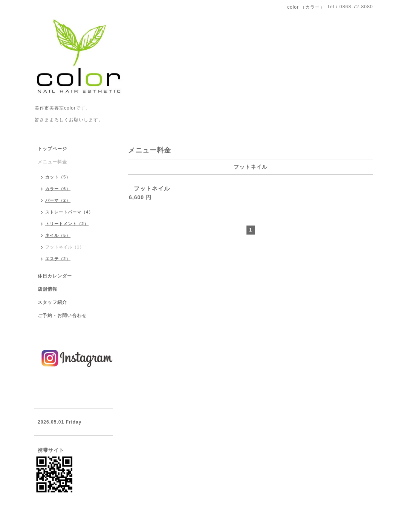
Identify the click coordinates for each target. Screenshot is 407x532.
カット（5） (58, 177)
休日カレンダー (55, 276)
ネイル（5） (58, 235)
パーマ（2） (58, 200)
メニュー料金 (52, 162)
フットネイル (152, 188)
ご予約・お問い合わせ (62, 316)
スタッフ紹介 (52, 302)
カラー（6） (58, 189)
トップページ (52, 149)
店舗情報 (47, 289)
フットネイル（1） (65, 247)
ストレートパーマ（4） (69, 212)
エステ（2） (58, 259)
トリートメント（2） (67, 224)
